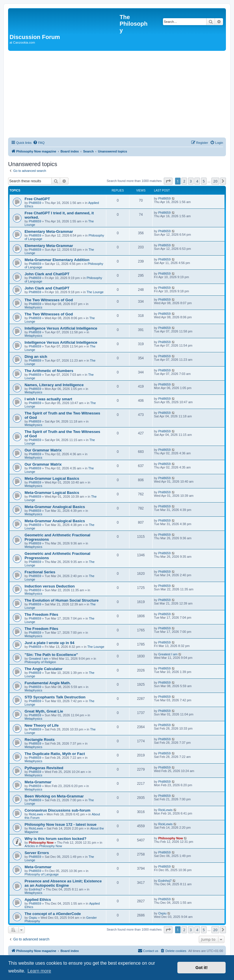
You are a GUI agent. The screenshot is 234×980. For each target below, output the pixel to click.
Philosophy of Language (42, 874)
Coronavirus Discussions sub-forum (57, 810)
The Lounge (95, 292)
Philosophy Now (41, 843)
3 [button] (191, 181)
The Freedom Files (41, 614)
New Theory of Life (42, 725)
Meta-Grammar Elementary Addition (57, 260)
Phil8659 (35, 203)
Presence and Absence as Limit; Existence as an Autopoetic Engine (63, 883)
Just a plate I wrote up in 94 (49, 643)
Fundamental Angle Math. (48, 683)
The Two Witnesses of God (49, 300)
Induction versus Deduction (50, 586)
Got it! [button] (202, 968)
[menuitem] (39, 143)
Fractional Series (40, 572)
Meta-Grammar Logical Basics (52, 478)
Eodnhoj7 (36, 889)
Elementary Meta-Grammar (49, 231)
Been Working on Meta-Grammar (54, 796)
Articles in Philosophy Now (43, 846)
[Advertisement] (117, 94)
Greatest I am (39, 659)
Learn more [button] (39, 971)
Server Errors (37, 853)
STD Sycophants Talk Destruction (55, 697)
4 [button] (197, 181)
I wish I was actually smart (48, 399)
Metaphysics (33, 307)
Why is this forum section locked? (55, 839)
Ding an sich (36, 357)
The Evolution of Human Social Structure (62, 600)
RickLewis (36, 814)
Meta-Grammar (38, 782)
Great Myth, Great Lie (44, 711)
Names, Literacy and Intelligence (54, 385)
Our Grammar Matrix (43, 450)
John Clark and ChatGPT (47, 274)
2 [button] (184, 181)
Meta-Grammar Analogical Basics (55, 507)
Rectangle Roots (40, 740)
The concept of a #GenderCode (53, 914)
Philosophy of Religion (40, 662)
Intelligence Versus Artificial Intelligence (61, 328)
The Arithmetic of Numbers (49, 371)
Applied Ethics (38, 900)
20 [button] (215, 181)
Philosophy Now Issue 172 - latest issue (61, 824)
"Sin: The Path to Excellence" (51, 655)
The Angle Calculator (43, 669)
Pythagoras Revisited (44, 768)
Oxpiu (33, 918)
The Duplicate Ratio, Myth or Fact (55, 754)
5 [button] (204, 181)
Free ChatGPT (37, 199)
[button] (168, 181)
